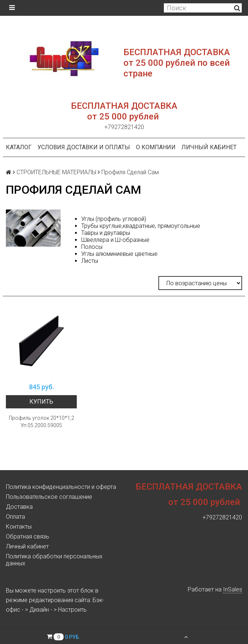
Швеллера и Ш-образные (115, 240)
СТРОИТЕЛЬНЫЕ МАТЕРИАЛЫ (56, 172)
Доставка (19, 507)
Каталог (19, 147)
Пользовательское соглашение (49, 497)
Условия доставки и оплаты (84, 147)
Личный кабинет (209, 147)
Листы (90, 261)
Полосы (92, 247)
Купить (41, 402)
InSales (233, 589)
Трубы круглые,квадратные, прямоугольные (141, 226)
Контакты (19, 527)
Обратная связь (28, 536)
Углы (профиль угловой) (114, 219)
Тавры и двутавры (106, 233)
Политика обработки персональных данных (54, 560)
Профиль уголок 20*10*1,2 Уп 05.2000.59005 (42, 422)
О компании (156, 147)
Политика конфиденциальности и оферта (61, 487)
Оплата (15, 517)
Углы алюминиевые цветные (119, 254)
